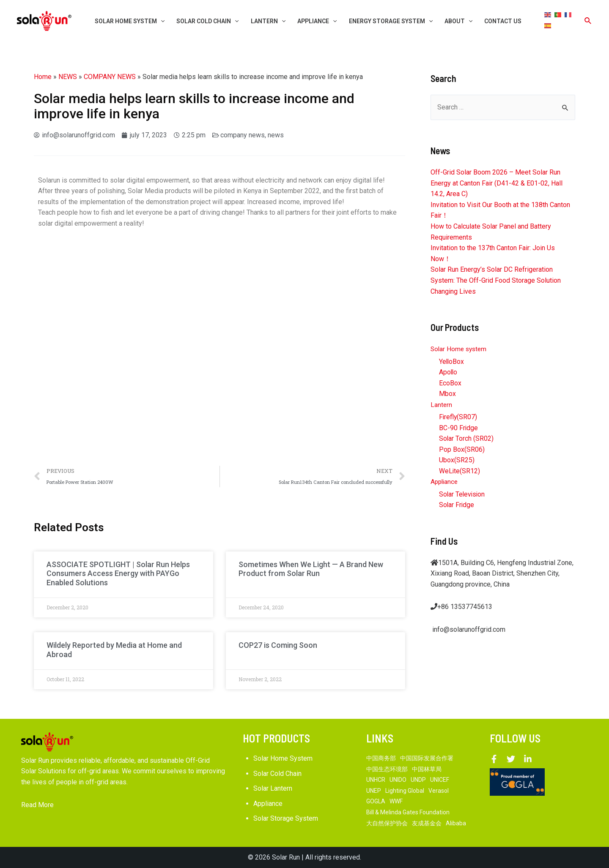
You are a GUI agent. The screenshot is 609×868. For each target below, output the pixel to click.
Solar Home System (283, 758)
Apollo (449, 372)
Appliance (445, 482)
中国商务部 (381, 758)
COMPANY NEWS (110, 77)
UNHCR (376, 780)
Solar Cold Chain (277, 774)
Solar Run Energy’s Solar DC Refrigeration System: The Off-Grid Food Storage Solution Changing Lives (496, 280)
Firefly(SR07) (458, 417)
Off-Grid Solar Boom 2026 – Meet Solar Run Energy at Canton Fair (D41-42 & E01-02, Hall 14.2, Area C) (497, 183)
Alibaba (456, 823)
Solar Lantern (273, 788)
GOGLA (376, 801)
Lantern (442, 405)
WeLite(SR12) (460, 471)
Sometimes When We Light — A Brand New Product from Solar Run (311, 569)
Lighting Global (405, 791)
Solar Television (463, 495)
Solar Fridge (457, 505)
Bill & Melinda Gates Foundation (408, 812)
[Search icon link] (588, 21)
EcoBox (450, 383)
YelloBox (452, 362)
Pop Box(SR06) (462, 450)
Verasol (439, 791)
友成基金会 (427, 823)
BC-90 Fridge (459, 428)
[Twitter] (511, 759)
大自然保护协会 (387, 823)
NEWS (68, 77)
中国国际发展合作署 (427, 758)
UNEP (374, 791)
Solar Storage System (286, 818)
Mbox (447, 394)
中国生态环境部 (387, 769)
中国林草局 (427, 769)
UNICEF (440, 780)
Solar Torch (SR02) (466, 439)
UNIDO (398, 780)
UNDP (418, 780)
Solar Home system (460, 349)
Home (43, 77)
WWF (396, 801)
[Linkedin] (528, 759)
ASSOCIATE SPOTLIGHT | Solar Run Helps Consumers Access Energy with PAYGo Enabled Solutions (118, 573)
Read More (37, 805)
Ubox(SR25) (457, 460)
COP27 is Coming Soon (278, 645)
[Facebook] (494, 759)
